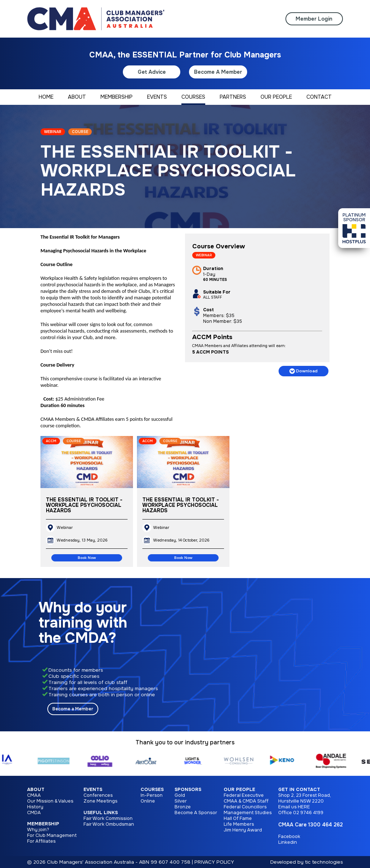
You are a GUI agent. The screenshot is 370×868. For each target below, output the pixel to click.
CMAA (34, 795)
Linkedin (288, 842)
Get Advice (152, 72)
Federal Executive (244, 795)
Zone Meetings (100, 801)
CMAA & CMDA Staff (246, 801)
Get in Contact (299, 790)
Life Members (239, 824)
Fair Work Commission (108, 818)
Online (148, 801)
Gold (180, 795)
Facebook (289, 837)
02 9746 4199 (308, 813)
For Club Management (52, 835)
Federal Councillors (245, 807)
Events (93, 790)
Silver (181, 801)
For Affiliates (41, 841)
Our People (239, 790)
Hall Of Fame (238, 818)
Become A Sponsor (196, 813)
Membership (43, 824)
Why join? (38, 830)
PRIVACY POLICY (214, 862)
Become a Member (73, 709)
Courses (152, 790)
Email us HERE (294, 807)
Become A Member (218, 72)
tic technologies (324, 862)
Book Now (87, 558)
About (36, 790)
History (35, 807)
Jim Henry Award (243, 830)
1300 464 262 (326, 825)
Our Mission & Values (50, 801)
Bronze (183, 807)
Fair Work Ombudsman (109, 824)
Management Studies (248, 813)
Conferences (98, 795)
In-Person (152, 795)
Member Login (314, 19)
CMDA (34, 813)
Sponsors (188, 790)
